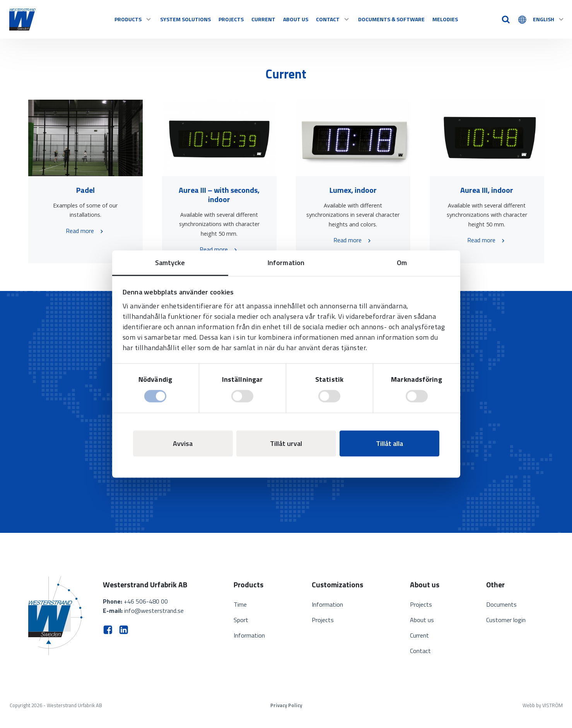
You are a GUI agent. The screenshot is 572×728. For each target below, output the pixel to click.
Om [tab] (402, 263)
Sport (241, 620)
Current (263, 19)
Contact (333, 19)
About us (296, 19)
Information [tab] (286, 263)
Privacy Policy (286, 705)
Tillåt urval (286, 443)
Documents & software (391, 19)
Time (240, 604)
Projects (231, 19)
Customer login (506, 620)
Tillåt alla (389, 443)
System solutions (185, 19)
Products (133, 19)
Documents (501, 604)
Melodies (445, 19)
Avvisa (183, 443)
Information (249, 635)
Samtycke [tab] (170, 263)
